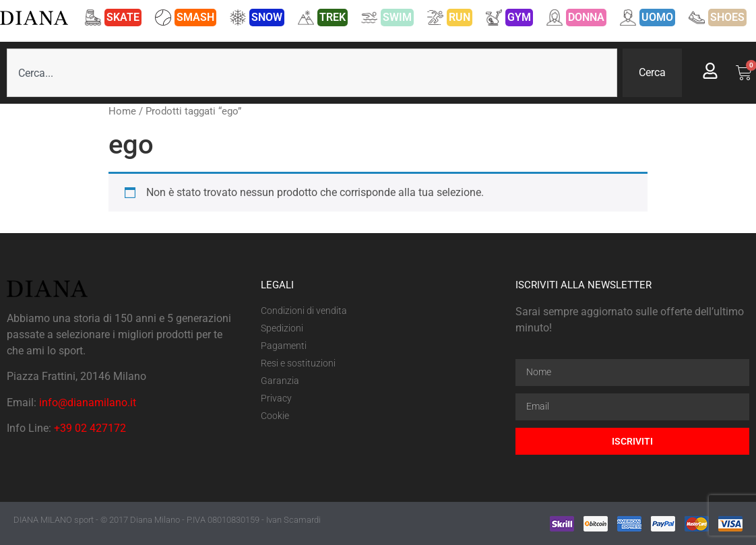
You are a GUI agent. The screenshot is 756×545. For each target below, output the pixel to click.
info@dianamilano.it (88, 403)
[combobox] (312, 73)
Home (122, 111)
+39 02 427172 (90, 428)
